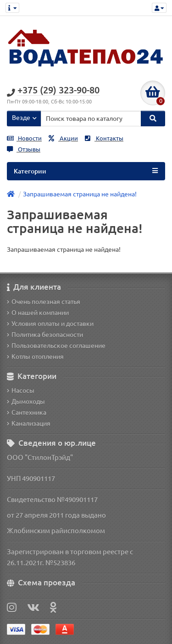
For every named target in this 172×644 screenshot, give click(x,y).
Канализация (29, 423)
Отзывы (24, 149)
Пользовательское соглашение (56, 346)
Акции (63, 138)
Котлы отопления (35, 357)
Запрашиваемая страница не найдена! (80, 194)
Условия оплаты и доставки (50, 324)
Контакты (104, 138)
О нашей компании (38, 313)
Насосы (21, 390)
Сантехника (27, 412)
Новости (24, 138)
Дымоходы (26, 401)
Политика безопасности (45, 335)
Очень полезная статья (44, 302)
